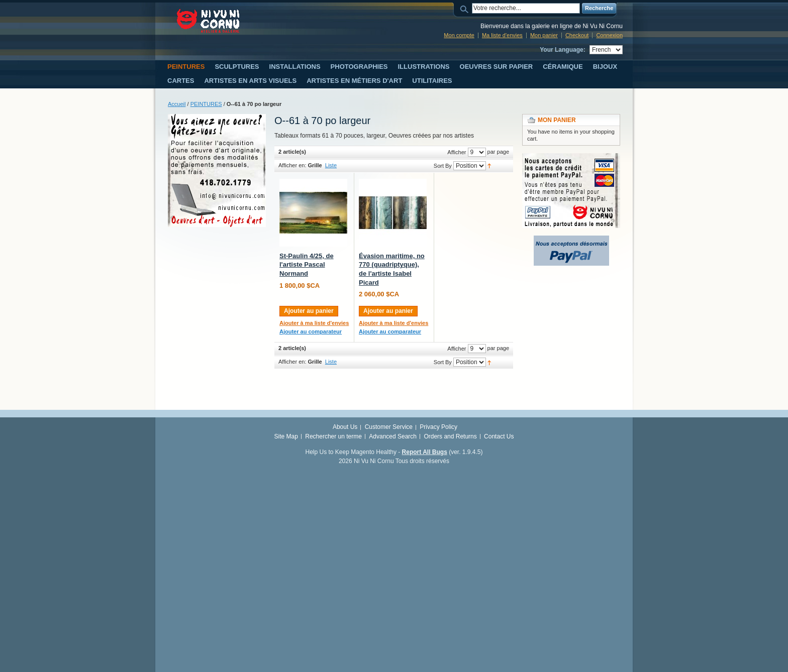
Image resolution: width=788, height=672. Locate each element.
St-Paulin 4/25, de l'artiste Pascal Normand (307, 265)
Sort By (443, 166)
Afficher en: (292, 165)
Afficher (457, 152)
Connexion (609, 35)
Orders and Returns (450, 436)
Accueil (177, 104)
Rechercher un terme (333, 436)
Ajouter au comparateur (311, 331)
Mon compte (459, 35)
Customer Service (389, 427)
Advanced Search (393, 436)
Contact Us (499, 436)
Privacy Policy (438, 427)
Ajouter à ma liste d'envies (314, 323)
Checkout (577, 35)
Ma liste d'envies (502, 35)
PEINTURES (206, 104)
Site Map (286, 436)
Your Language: (562, 50)
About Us (345, 427)
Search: (466, 8)
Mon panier (544, 35)
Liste (331, 165)
